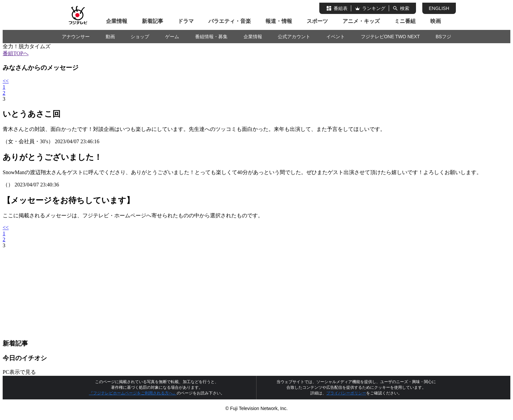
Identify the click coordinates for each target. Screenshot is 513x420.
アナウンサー (76, 37)
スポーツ (317, 21)
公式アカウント (294, 37)
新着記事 (153, 21)
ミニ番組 (405, 21)
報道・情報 (279, 21)
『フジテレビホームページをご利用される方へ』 (133, 393)
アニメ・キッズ (361, 21)
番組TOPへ (16, 53)
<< (6, 81)
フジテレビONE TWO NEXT (390, 37)
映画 (436, 21)
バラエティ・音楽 (230, 21)
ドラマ (186, 21)
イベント (336, 37)
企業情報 (117, 21)
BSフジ (443, 37)
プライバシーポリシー (346, 393)
